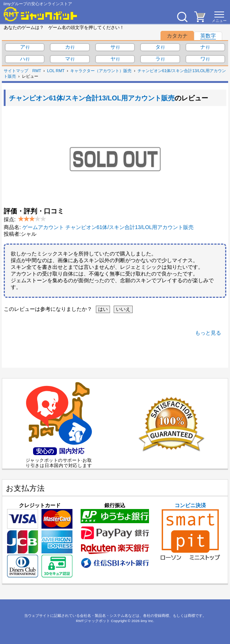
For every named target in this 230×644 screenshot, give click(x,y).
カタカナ (177, 36)
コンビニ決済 (190, 531)
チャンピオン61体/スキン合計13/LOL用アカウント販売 (92, 98)
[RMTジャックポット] (41, 14)
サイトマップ (16, 71)
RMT (37, 71)
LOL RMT (56, 71)
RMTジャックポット (93, 621)
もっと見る (208, 333)
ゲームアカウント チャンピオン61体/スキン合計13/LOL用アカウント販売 (108, 227)
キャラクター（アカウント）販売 (101, 71)
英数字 (208, 36)
